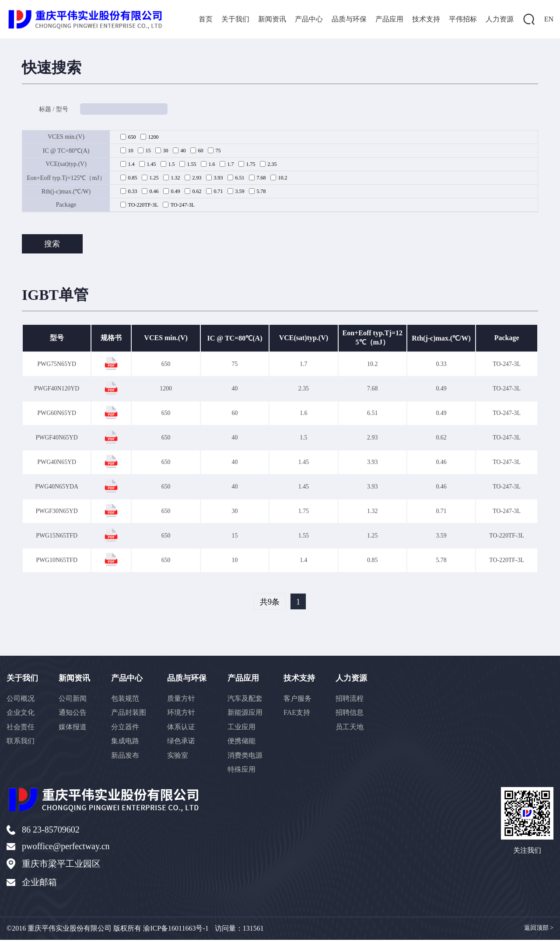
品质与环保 (349, 19)
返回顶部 (539, 930)
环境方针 (184, 716)
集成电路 (127, 745)
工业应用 (245, 730)
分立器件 (127, 730)
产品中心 (309, 19)
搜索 (52, 245)
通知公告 (74, 716)
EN (549, 19)
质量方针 (184, 701)
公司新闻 (74, 701)
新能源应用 (249, 716)
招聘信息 (356, 716)
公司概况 (21, 701)
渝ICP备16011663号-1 (176, 930)
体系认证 (184, 730)
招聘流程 (356, 701)
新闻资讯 (272, 19)
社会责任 (21, 730)
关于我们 (235, 19)
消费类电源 (249, 759)
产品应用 (389, 19)
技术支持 (426, 19)
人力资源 (500, 19)
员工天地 (356, 730)
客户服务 (302, 701)
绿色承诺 (184, 745)
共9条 (270, 605)
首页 (206, 19)
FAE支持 (302, 716)
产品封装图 (131, 716)
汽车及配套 (249, 701)
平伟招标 (463, 19)
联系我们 (21, 745)
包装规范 (127, 701)
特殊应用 (245, 774)
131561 (253, 930)
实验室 (181, 759)
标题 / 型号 (54, 110)
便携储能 (245, 745)
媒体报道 (74, 730)
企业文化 (21, 716)
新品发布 (127, 759)
